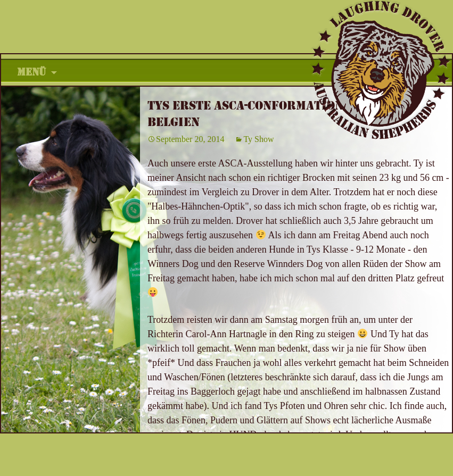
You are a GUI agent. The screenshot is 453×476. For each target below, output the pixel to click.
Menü (32, 72)
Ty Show (258, 139)
